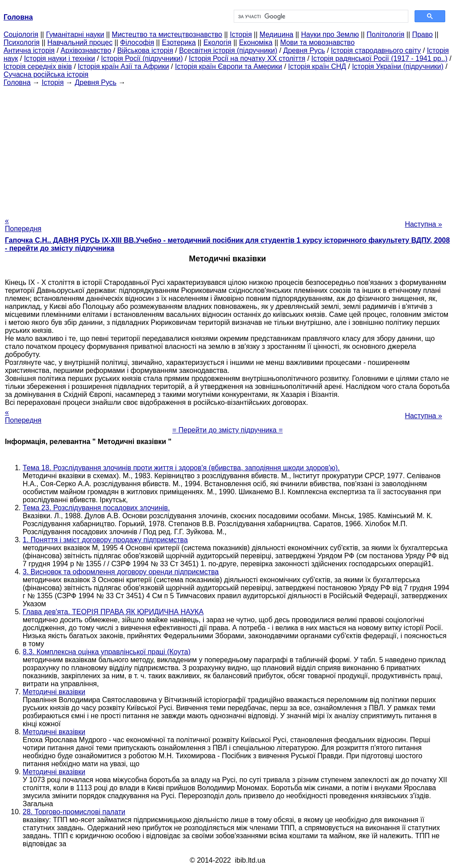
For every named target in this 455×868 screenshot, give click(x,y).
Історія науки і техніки (60, 58)
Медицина (276, 34)
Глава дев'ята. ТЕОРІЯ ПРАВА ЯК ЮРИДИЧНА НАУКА (113, 612)
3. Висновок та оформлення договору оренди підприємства (121, 572)
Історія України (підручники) (398, 66)
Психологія (22, 42)
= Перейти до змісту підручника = (228, 430)
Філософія (137, 42)
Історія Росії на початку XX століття (247, 58)
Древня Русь (304, 50)
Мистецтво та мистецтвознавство (167, 34)
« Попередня (23, 225)
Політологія (385, 34)
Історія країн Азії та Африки (123, 66)
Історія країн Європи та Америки (229, 66)
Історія (241, 34)
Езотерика (179, 42)
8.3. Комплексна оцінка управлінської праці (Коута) (107, 652)
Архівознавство (86, 50)
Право (422, 34)
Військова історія (145, 50)
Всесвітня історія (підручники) (228, 50)
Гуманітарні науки (75, 34)
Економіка (256, 42)
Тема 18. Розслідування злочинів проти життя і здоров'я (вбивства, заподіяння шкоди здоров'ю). (181, 468)
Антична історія (29, 50)
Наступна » (423, 224)
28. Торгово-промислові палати (74, 812)
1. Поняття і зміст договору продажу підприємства (105, 540)
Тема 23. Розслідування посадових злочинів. (96, 508)
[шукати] (320, 16)
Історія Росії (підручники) (142, 58)
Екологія (218, 42)
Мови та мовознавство (317, 42)
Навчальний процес (80, 42)
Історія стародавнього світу (376, 50)
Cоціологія (21, 34)
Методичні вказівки (54, 692)
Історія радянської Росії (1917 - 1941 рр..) (380, 58)
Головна (17, 82)
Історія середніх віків (38, 66)
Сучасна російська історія (46, 74)
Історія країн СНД (317, 66)
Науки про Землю (330, 34)
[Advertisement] (227, 149)
